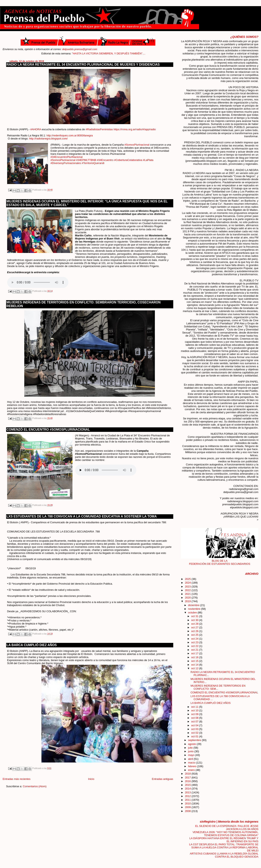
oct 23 (195, 642)
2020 (188, 598)
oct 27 (195, 627)
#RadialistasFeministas (99, 129)
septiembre (195, 740)
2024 (188, 583)
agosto (192, 744)
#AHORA (36, 129)
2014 (188, 789)
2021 (188, 594)
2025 (188, 579)
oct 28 (195, 624)
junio (191, 751)
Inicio (91, 779)
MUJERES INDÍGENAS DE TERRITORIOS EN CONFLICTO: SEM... (218, 687)
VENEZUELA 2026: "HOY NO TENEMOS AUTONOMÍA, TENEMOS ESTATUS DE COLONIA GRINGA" (225, 834)
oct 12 (195, 668)
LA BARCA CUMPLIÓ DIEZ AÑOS (32, 645)
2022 (188, 590)
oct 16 (195, 657)
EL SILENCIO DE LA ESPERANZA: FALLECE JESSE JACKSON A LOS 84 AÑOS (227, 828)
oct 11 (195, 707)
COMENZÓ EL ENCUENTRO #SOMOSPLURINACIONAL (48, 430)
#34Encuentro (105, 160)
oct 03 (195, 729)
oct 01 (195, 736)
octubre (193, 613)
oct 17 (195, 653)
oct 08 (195, 718)
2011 (188, 800)
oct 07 (195, 721)
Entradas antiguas (162, 779)
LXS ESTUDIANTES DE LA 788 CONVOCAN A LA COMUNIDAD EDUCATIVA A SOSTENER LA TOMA (82, 516)
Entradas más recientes (17, 779)
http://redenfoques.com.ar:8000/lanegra (70, 135)
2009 (188, 807)
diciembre (194, 605)
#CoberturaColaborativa (128, 160)
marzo (192, 763)
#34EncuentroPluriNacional (67, 157)
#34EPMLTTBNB (86, 160)
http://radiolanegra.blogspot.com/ (48, 139)
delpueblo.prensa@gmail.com (80, 49)
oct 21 (195, 650)
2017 (188, 778)
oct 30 (195, 620)
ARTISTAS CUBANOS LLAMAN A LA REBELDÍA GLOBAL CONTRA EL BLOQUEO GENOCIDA (224, 855)
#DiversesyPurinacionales (66, 163)
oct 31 (195, 616)
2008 (188, 811)
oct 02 (195, 733)
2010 (188, 803)
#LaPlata (148, 160)
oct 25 (195, 635)
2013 (188, 792)
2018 (188, 774)
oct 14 (195, 665)
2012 (188, 796)
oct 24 (195, 639)
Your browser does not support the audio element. (38, 282)
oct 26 (195, 631)
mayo (192, 755)
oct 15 (195, 661)
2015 (188, 785)
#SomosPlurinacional (137, 145)
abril (191, 759)
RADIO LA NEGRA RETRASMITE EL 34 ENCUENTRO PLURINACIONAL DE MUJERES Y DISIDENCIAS (83, 65)
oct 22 (195, 646)
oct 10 (195, 710)
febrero (193, 766)
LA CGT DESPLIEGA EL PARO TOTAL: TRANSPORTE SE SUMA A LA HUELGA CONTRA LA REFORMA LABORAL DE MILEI (224, 847)
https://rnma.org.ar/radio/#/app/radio (135, 129)
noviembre (195, 609)
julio (191, 748)
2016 (188, 781)
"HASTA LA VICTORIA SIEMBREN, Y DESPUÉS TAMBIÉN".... (135, 53)
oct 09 (195, 714)
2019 (188, 601)
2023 (188, 587)
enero (192, 770)
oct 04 (195, 725)
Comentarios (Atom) (35, 786)
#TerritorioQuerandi (93, 163)
